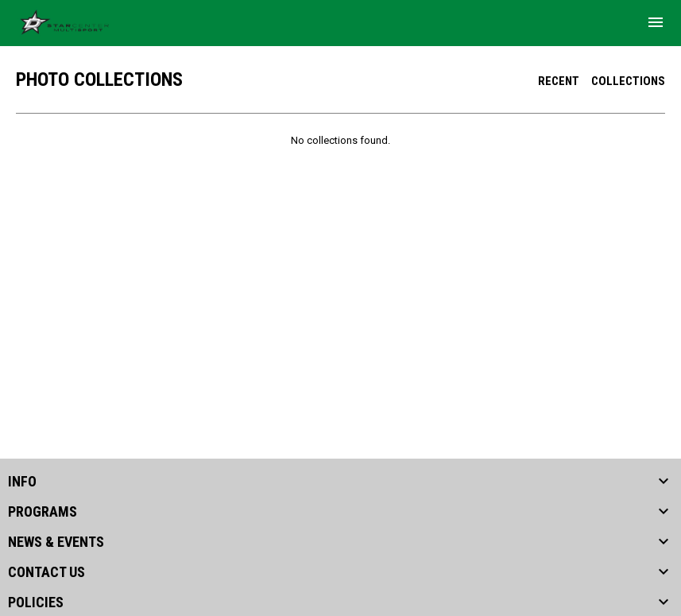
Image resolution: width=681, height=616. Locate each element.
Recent (559, 81)
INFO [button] (22, 482)
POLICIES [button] (36, 602)
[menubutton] (656, 22)
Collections (628, 81)
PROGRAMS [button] (43, 512)
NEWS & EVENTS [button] (56, 542)
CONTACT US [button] (46, 572)
